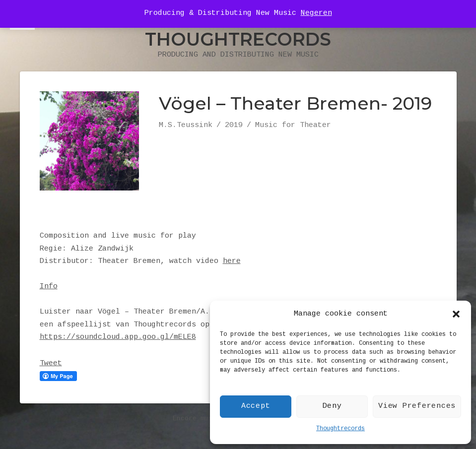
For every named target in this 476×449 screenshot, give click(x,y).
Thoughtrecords (340, 429)
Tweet (51, 364)
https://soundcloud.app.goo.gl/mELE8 (118, 337)
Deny (332, 406)
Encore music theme (208, 419)
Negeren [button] (316, 13)
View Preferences (417, 406)
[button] (456, 314)
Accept (256, 406)
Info (49, 287)
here (232, 261)
